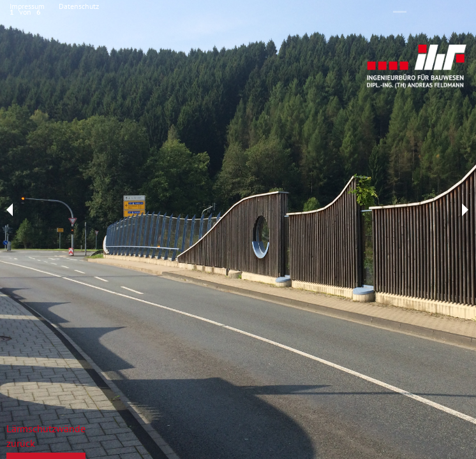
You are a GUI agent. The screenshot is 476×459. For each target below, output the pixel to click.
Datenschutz (79, 6)
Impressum (27, 6)
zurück (21, 443)
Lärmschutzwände (46, 428)
